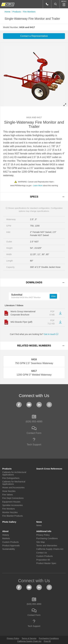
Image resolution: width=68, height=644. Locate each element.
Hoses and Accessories (13, 488)
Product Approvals (11, 546)
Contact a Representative (34, 36)
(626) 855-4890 (34, 419)
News (39, 522)
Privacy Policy (43, 535)
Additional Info (44, 531)
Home (7, 12)
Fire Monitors (29, 12)
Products (17, 12)
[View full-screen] (65, 105)
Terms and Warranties (47, 546)
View (53, 296)
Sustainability (9, 549)
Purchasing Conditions (47, 538)
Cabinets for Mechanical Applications (14, 483)
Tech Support (34, 442)
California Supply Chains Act (50, 549)
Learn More (38, 186)
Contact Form (34, 430)
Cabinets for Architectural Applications (14, 473)
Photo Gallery (9, 522)
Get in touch (51, 334)
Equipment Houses (11, 502)
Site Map (41, 542)
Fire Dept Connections (13, 498)
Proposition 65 (43, 560)
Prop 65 (47, 641)
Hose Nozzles (9, 491)
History (6, 535)
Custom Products (10, 542)
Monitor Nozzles (10, 512)
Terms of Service (29, 638)
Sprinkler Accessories (13, 505)
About (5, 531)
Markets (6, 538)
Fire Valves (8, 495)
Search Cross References (49, 469)
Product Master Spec (46, 563)
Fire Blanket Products (13, 516)
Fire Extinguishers (11, 478)
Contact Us (42, 553)
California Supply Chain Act (29, 641)
